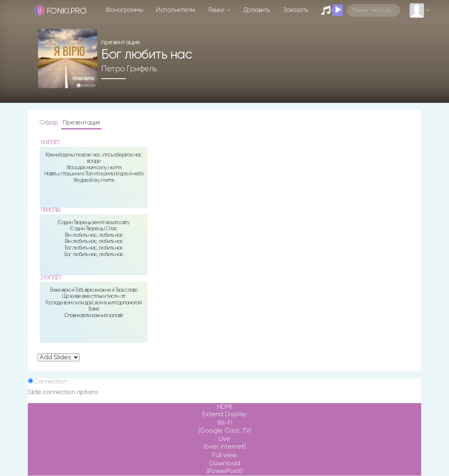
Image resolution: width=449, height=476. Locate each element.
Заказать (296, 10)
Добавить (257, 10)
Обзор (49, 123)
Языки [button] (217, 10)
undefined (59, 357)
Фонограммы (124, 10)
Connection (50, 382)
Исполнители (176, 10)
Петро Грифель (129, 69)
